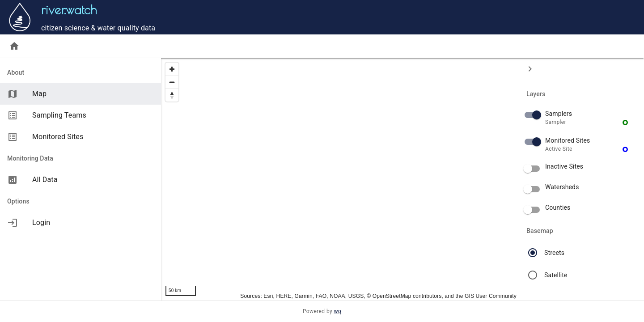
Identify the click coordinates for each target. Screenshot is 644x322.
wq (337, 311)
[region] (340, 179)
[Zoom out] (172, 82)
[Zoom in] (172, 69)
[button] (582, 118)
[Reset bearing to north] (172, 95)
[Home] (14, 46)
